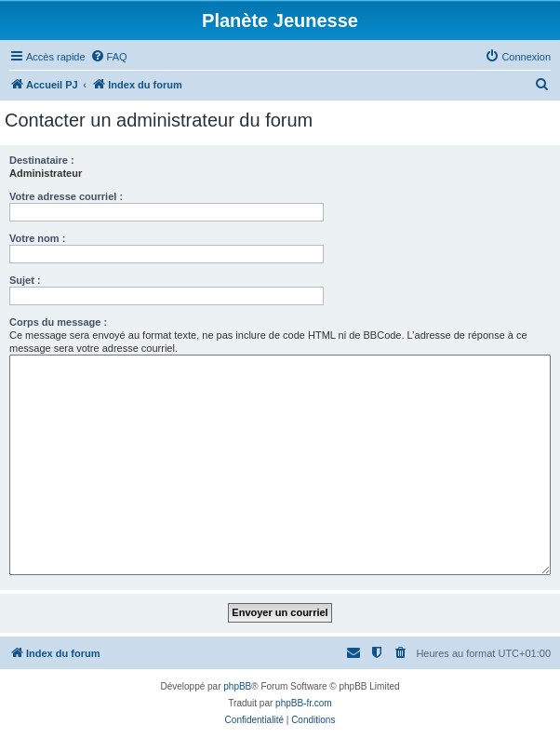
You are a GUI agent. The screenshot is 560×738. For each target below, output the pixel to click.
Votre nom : (37, 238)
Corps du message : (58, 322)
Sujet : (25, 280)
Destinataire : (42, 160)
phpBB (237, 686)
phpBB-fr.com (304, 703)
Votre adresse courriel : (66, 196)
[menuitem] (109, 57)
